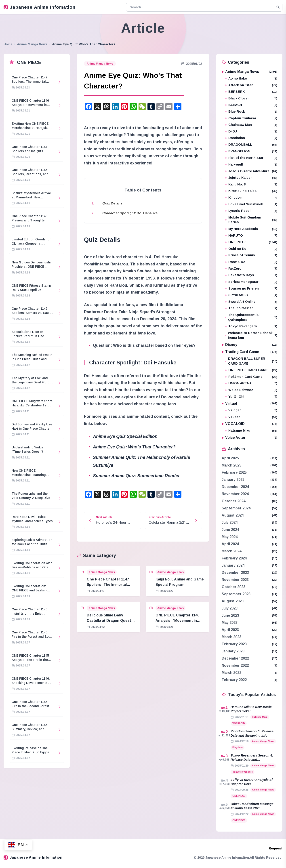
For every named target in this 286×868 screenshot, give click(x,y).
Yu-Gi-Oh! (251, 397)
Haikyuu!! (251, 165)
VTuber (251, 417)
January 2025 (233, 480)
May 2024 (230, 537)
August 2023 (233, 601)
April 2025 (230, 458)
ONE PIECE (251, 242)
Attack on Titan (251, 85)
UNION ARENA (251, 383)
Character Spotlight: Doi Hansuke (130, 213)
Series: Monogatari (251, 282)
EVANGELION (251, 151)
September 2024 (236, 508)
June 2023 (230, 615)
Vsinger (251, 410)
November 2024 (235, 494)
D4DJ (251, 131)
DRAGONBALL (251, 145)
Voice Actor (249, 438)
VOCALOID (249, 424)
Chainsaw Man (251, 125)
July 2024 (230, 522)
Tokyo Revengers (251, 326)
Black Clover (251, 98)
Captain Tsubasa (251, 118)
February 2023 (234, 644)
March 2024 (231, 551)
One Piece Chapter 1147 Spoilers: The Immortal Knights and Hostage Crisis (110, 585)
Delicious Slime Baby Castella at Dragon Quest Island (109, 621)
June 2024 (230, 530)
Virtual (249, 403)
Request (276, 848)
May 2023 (230, 623)
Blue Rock (251, 112)
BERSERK (251, 92)
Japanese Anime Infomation (40, 7)
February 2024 (234, 558)
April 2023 (230, 630)
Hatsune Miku (251, 431)
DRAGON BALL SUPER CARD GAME (251, 361)
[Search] (278, 7)
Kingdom (251, 198)
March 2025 (231, 465)
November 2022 (235, 665)
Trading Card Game (249, 352)
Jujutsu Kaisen (251, 178)
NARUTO (251, 236)
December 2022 (235, 658)
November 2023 (235, 580)
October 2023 (233, 587)
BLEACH (251, 105)
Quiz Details (112, 203)
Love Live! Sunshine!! (251, 204)
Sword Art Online (251, 302)
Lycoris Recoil (251, 211)
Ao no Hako (251, 79)
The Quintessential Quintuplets (251, 317)
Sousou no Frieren (251, 289)
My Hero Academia (251, 229)
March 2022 (231, 673)
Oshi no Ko (251, 249)
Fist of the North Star (251, 158)
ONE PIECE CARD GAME (251, 370)
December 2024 (235, 487)
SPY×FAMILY (251, 295)
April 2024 (230, 544)
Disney (249, 345)
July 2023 (230, 608)
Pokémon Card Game (251, 377)
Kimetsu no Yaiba (251, 191)
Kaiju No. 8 (251, 184)
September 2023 (236, 594)
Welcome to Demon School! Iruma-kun (251, 335)
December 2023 (235, 573)
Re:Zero (251, 269)
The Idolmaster (251, 308)
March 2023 (231, 637)
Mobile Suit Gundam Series (251, 220)
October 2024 (233, 501)
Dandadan (251, 138)
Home (8, 44)
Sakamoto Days (251, 275)
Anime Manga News (32, 44)
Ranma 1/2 (251, 262)
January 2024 (233, 565)
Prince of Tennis (251, 255)
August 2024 (233, 515)
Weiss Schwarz (251, 390)
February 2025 (234, 472)
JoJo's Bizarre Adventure (251, 171)
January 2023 (233, 651)
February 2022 (234, 680)
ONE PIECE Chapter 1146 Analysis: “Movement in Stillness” (177, 621)
